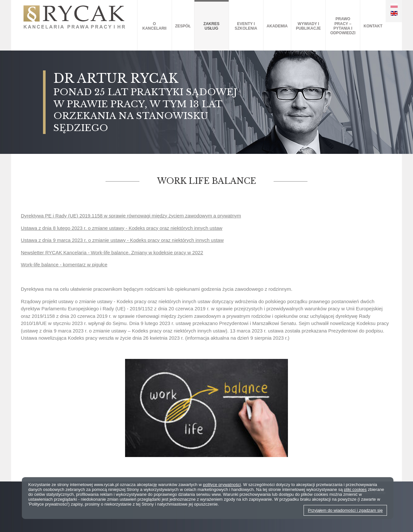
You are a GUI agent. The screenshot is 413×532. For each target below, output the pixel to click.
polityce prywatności (222, 485)
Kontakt (373, 26)
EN (394, 13)
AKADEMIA (277, 26)
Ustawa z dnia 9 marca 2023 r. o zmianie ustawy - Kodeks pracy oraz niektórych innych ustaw (122, 240)
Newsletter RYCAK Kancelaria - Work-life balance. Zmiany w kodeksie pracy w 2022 (112, 252)
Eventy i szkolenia (246, 26)
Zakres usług (211, 26)
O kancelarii (154, 26)
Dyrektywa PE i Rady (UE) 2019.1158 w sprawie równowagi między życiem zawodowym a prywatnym (131, 216)
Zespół (183, 26)
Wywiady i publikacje (308, 26)
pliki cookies (355, 489)
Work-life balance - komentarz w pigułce (64, 265)
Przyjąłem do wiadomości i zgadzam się (345, 510)
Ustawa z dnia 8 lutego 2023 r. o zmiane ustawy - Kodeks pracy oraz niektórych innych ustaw (122, 228)
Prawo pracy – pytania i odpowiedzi (343, 26)
